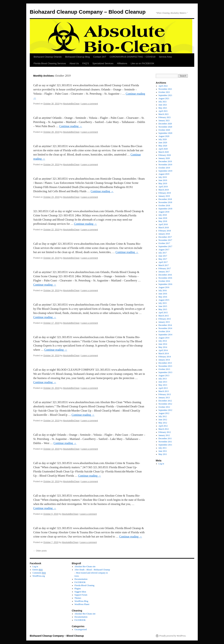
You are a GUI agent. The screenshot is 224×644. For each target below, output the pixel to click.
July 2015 (163, 303)
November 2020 (165, 127)
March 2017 (164, 265)
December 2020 (165, 124)
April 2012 (163, 426)
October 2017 (164, 243)
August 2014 (164, 338)
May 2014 (163, 347)
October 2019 (164, 168)
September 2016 (165, 284)
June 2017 (163, 256)
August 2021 (164, 98)
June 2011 (163, 451)
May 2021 (163, 108)
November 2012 (165, 404)
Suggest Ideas (80, 592)
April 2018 (163, 224)
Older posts (40, 551)
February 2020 (165, 155)
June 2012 (163, 420)
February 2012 (165, 432)
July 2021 (163, 102)
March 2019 (164, 190)
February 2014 (165, 357)
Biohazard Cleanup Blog (77, 57)
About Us (74, 63)
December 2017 (165, 237)
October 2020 (164, 130)
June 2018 (163, 218)
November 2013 (165, 366)
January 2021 (164, 121)
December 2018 (165, 199)
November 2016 (165, 278)
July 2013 (163, 379)
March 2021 (164, 114)
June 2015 (163, 306)
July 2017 (163, 253)
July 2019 (163, 177)
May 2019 (163, 183)
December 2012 (165, 401)
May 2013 (163, 385)
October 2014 (164, 331)
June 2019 (163, 180)
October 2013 (164, 369)
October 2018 (164, 206)
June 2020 (163, 143)
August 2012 (164, 413)
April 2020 (163, 149)
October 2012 (164, 407)
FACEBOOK (80, 582)
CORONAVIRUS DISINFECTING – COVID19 (132, 57)
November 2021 (165, 89)
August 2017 (164, 250)
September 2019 (165, 171)
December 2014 (165, 325)
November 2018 (165, 202)
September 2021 (165, 95)
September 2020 (165, 133)
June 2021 (163, 105)
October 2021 (164, 92)
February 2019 (165, 193)
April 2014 (163, 350)
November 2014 (165, 328)
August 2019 (164, 174)
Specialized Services (103, 63)
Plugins (78, 589)
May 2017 (163, 259)
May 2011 (163, 454)
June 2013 (163, 382)
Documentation (81, 579)
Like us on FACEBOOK (142, 63)
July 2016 (163, 291)
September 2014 (165, 335)
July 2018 (163, 215)
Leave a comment (90, 104)
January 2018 (164, 234)
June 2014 (163, 344)
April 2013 (163, 388)
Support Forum (81, 595)
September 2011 (165, 445)
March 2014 (164, 353)
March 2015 (164, 316)
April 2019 (163, 187)
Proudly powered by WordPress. (173, 636)
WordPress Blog (81, 601)
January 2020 (164, 158)
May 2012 (163, 423)
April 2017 (163, 262)
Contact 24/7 (100, 57)
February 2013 (165, 394)
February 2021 (165, 117)
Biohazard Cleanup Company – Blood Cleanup (88, 12)
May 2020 (163, 146)
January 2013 (164, 398)
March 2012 (164, 429)
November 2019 (165, 165)
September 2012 (165, 410)
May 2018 (163, 221)
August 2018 (164, 212)
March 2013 (164, 391)
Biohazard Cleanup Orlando (48, 57)
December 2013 (165, 363)
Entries (38, 570)
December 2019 (165, 161)
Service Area (165, 57)
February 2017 (165, 268)
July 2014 (163, 341)
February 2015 (165, 319)
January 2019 (164, 196)
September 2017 (165, 246)
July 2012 (163, 416)
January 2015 (164, 322)
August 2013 (164, 376)
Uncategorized (81, 629)
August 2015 (164, 300)
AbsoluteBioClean (71, 104)
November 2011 (165, 442)
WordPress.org (39, 576)
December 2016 (165, 275)
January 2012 (164, 435)
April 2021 (163, 111)
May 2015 (163, 309)
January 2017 (164, 272)
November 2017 (165, 240)
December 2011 (165, 438)
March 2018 (164, 228)
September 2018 (165, 209)
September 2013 (165, 372)
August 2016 (164, 287)
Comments (39, 573)
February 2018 (165, 231)
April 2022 (163, 86)
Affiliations (122, 63)
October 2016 (164, 281)
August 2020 (164, 136)
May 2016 (163, 297)
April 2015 (163, 313)
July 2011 (163, 448)
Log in (161, 464)
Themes (78, 598)
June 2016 (163, 294)
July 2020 (163, 139)
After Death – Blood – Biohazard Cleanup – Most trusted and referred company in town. (92, 573)
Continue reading (71, 126)
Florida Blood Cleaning (84, 585)
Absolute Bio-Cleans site (85, 567)
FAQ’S (86, 63)
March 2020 (164, 152)
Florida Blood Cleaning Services (50, 63)
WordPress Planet (82, 604)
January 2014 (164, 360)
